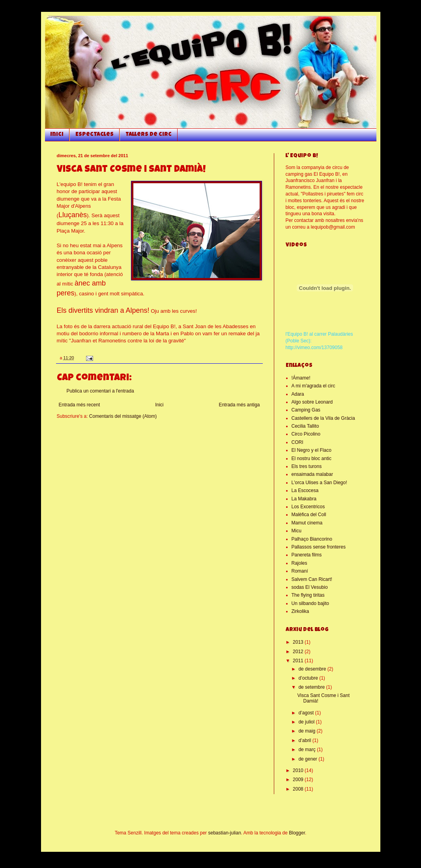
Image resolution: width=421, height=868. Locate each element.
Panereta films (307, 555)
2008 (299, 789)
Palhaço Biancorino (312, 539)
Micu (297, 531)
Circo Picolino (306, 434)
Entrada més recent (80, 405)
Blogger (297, 833)
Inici (57, 135)
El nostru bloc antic (312, 458)
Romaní (300, 571)
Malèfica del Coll (309, 515)
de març (308, 750)
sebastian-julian (224, 833)
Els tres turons (307, 466)
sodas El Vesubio (310, 587)
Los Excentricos (308, 507)
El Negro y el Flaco (312, 450)
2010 (299, 770)
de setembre (312, 687)
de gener (308, 759)
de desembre (313, 669)
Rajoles (299, 563)
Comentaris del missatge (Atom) (123, 416)
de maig (307, 731)
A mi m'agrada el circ (313, 386)
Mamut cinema (307, 523)
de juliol (307, 722)
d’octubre (309, 678)
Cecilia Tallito (305, 426)
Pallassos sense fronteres (319, 547)
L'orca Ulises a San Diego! (319, 483)
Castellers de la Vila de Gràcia (323, 418)
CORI (298, 442)
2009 (299, 780)
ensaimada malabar (312, 474)
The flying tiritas (308, 595)
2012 (299, 652)
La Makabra (304, 499)
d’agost (307, 713)
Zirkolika (300, 611)
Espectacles (94, 135)
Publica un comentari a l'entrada (100, 391)
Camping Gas (306, 410)
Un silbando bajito (310, 603)
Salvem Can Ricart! (312, 579)
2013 (299, 642)
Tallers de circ (149, 135)
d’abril (305, 740)
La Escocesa (305, 490)
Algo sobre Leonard (312, 402)
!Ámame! (301, 378)
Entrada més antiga (239, 405)
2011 (299, 661)
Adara (298, 394)
